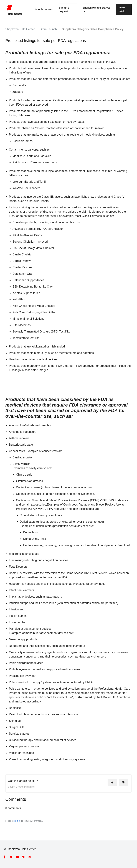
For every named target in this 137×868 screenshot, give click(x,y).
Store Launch (48, 29)
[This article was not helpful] (124, 782)
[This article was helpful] (112, 782)
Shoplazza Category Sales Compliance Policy (93, 29)
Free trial (122, 9)
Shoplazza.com (44, 9)
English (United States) (96, 8)
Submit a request (64, 10)
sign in (17, 821)
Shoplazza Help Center (20, 29)
